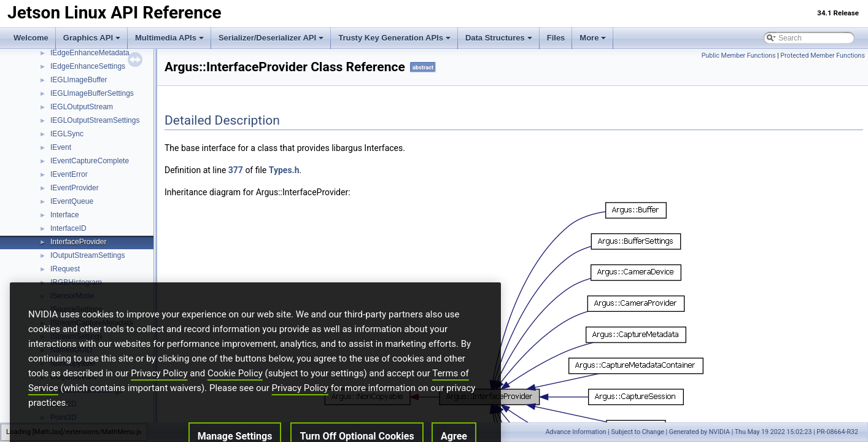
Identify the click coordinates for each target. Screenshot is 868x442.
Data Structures (499, 38)
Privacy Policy (159, 399)
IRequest (65, 269)
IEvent (61, 147)
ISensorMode (72, 296)
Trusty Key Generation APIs (394, 38)
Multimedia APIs (169, 38)
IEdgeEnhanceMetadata (90, 53)
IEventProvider (75, 188)
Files (556, 38)
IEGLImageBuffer (79, 80)
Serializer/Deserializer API (271, 38)
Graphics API (92, 38)
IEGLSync (67, 134)
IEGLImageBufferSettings (92, 93)
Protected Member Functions (823, 56)
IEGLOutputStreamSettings (95, 120)
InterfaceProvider (78, 242)
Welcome (31, 38)
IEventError (69, 174)
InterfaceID (68, 228)
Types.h (284, 170)
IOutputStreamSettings (87, 255)
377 (236, 170)
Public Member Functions (739, 56)
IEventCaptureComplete (90, 161)
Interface (65, 215)
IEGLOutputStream (82, 107)
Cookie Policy (235, 399)
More (593, 38)
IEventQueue (72, 201)
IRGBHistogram (76, 282)
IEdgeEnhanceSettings (88, 66)
